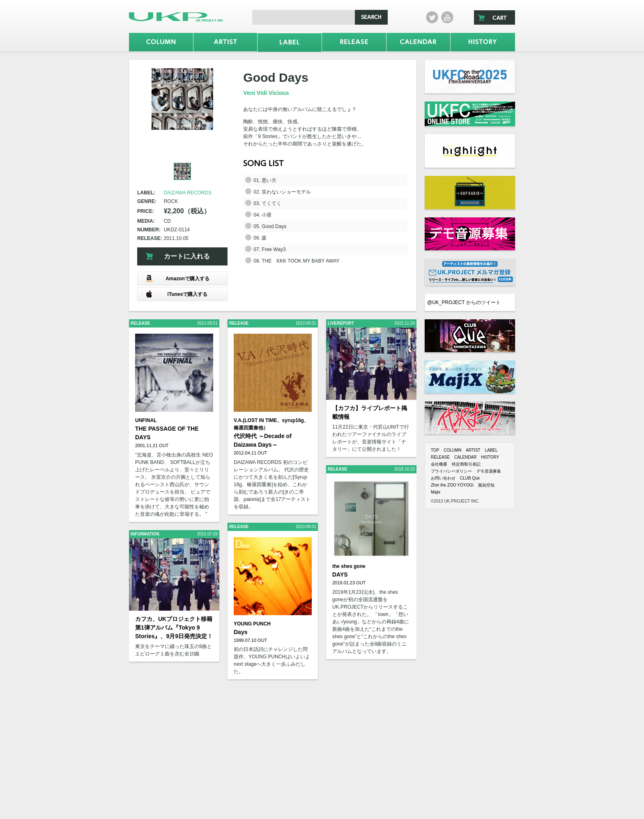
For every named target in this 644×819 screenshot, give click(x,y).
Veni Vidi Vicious (266, 93)
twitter (432, 17)
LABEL (491, 450)
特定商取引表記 (466, 464)
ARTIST (473, 450)
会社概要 (439, 464)
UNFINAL (146, 420)
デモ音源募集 (489, 471)
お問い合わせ (443, 478)
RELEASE (440, 457)
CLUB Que (470, 478)
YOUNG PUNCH (252, 624)
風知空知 (486, 485)
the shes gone (349, 566)
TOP (435, 450)
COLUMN (452, 450)
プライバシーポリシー (451, 471)
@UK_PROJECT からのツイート (464, 302)
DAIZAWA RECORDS (188, 193)
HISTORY (490, 457)
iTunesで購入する (176, 294)
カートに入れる (187, 256)
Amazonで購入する (177, 278)
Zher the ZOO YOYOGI (452, 485)
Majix (436, 492)
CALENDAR (465, 457)
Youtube (447, 17)
